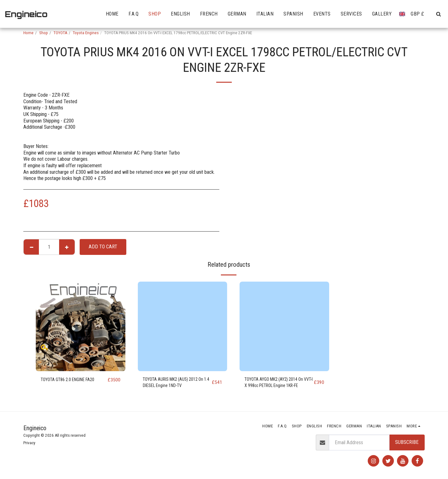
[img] (81, 326)
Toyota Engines (86, 33)
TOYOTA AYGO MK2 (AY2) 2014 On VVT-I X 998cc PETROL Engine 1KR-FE (278, 384)
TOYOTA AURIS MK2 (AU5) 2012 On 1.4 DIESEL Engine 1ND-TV (175, 384)
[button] (438, 14)
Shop (44, 33)
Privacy (29, 443)
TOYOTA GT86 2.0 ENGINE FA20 (73, 380)
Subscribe (407, 442)
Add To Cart (103, 247)
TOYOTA (60, 33)
